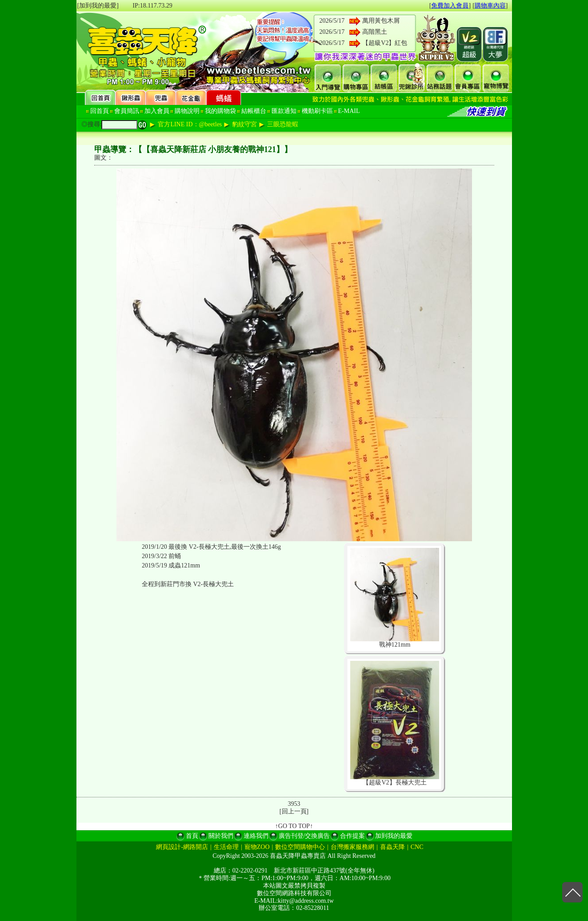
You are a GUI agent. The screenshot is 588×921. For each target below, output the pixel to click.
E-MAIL (349, 111)
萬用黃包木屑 (381, 21)
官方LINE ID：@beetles (190, 124)
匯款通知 (284, 111)
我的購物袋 (220, 111)
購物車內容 (490, 6)
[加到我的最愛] (98, 6)
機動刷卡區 (317, 111)
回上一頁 (294, 811)
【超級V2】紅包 (385, 43)
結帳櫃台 (254, 111)
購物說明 (187, 111)
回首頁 (100, 111)
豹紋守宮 (244, 124)
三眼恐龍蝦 (283, 124)
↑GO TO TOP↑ (294, 826)
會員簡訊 (127, 111)
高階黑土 (375, 32)
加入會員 (157, 111)
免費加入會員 (450, 6)
